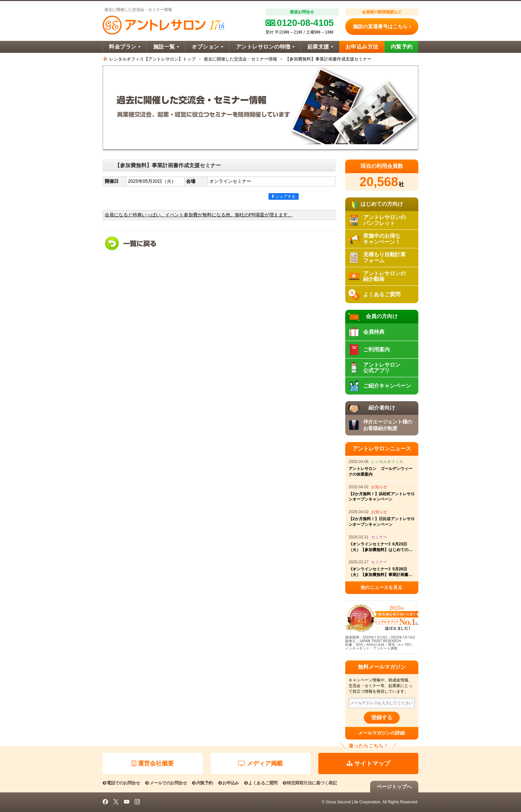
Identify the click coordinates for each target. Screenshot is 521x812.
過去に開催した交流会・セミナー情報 (240, 59)
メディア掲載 (260, 763)
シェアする (284, 196)
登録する (382, 717)
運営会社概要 (153, 763)
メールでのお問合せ (166, 783)
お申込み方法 (362, 47)
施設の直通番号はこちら (382, 27)
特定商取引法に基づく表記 (310, 783)
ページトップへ (394, 787)
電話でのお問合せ (121, 783)
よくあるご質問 (261, 783)
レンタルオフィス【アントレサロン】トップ (153, 59)
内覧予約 (402, 47)
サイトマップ (368, 763)
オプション (208, 47)
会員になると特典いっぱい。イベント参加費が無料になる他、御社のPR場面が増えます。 (199, 215)
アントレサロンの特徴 (265, 47)
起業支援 (320, 47)
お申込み (229, 783)
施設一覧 (166, 47)
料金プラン (125, 47)
